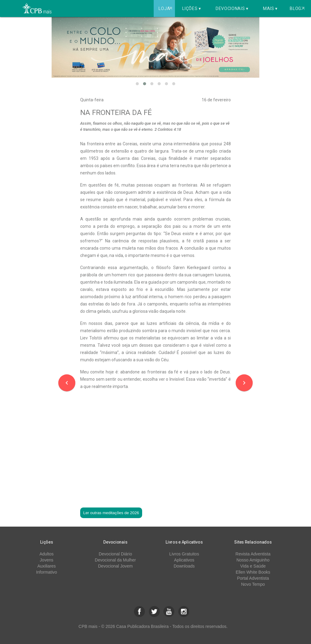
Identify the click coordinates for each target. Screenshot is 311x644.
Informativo (47, 572)
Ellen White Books (253, 572)
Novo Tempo (253, 584)
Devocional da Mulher (115, 560)
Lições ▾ (192, 8)
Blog (297, 8)
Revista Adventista (253, 554)
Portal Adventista (253, 578)
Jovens (46, 560)
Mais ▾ (270, 8)
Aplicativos (184, 560)
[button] (137, 84)
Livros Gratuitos (184, 554)
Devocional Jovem (115, 566)
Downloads (184, 566)
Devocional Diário (115, 554)
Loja (166, 8)
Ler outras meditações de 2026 (111, 513)
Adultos (47, 554)
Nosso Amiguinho (253, 560)
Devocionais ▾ (232, 8)
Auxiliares (47, 566)
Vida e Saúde (253, 566)
